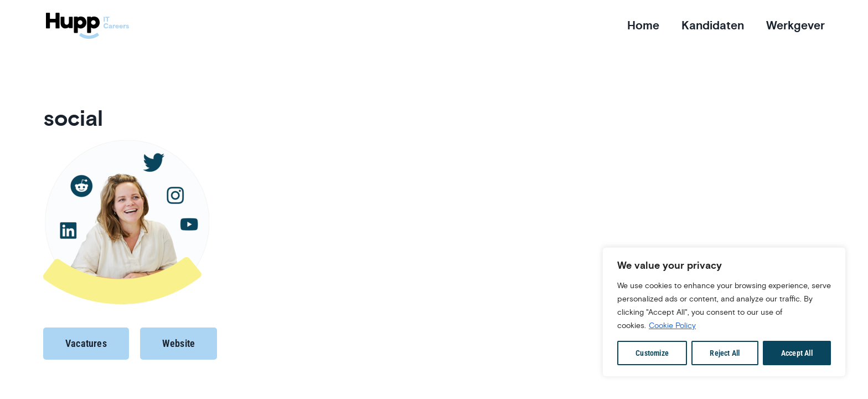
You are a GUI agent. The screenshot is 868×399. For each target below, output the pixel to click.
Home (643, 25)
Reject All (725, 353)
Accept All (797, 353)
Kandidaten (713, 25)
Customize (652, 353)
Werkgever (795, 25)
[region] (724, 312)
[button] (86, 344)
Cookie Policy (672, 325)
